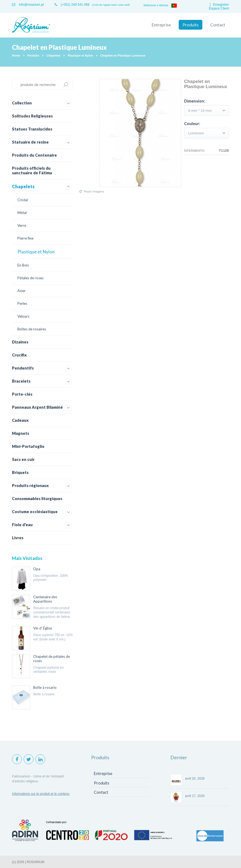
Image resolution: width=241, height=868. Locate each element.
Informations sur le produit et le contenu (41, 794)
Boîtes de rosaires (32, 329)
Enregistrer (221, 5)
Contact (218, 25)
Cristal (23, 200)
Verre (22, 225)
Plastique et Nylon (81, 55)
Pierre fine (25, 238)
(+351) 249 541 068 (72, 5)
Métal (22, 213)
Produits (191, 25)
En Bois (23, 265)
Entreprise (161, 25)
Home (16, 55)
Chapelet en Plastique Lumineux (123, 55)
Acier (21, 291)
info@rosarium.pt (28, 5)
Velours (23, 316)
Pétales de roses (30, 278)
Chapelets (54, 55)
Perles (22, 303)
